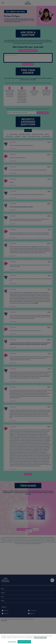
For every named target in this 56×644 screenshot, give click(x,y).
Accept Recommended (24, 642)
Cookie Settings (12, 642)
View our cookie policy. (41, 638)
